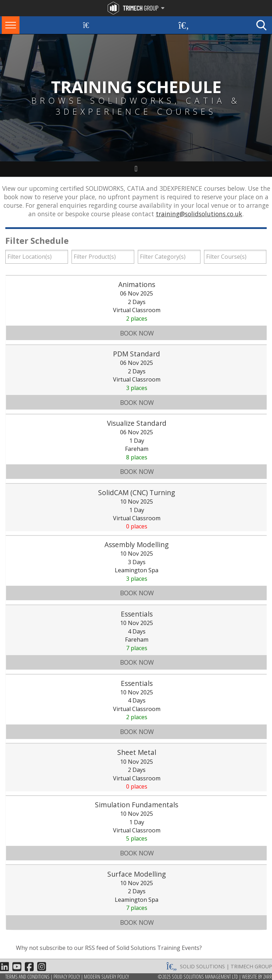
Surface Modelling (137, 874)
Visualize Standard (137, 423)
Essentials (137, 614)
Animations (137, 284)
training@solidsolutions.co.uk (199, 214)
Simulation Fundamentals (137, 805)
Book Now (137, 333)
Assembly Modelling (137, 545)
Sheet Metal (137, 752)
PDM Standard (137, 354)
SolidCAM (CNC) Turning (137, 492)
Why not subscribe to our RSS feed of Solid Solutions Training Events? (109, 948)
